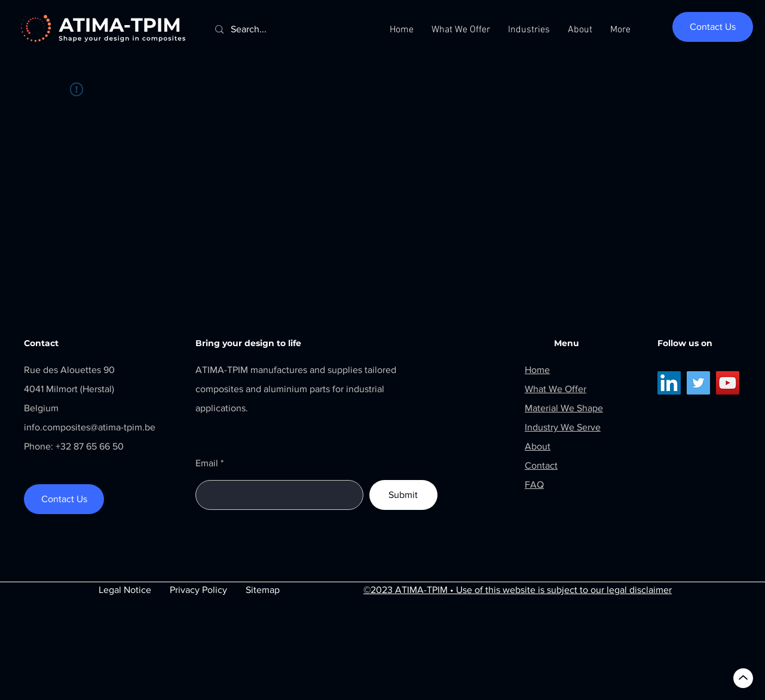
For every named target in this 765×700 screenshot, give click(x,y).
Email (207, 463)
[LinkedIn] (669, 383)
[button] (461, 30)
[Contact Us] (713, 27)
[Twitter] (698, 383)
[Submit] (403, 495)
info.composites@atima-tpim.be (90, 427)
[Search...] (291, 30)
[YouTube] (728, 383)
